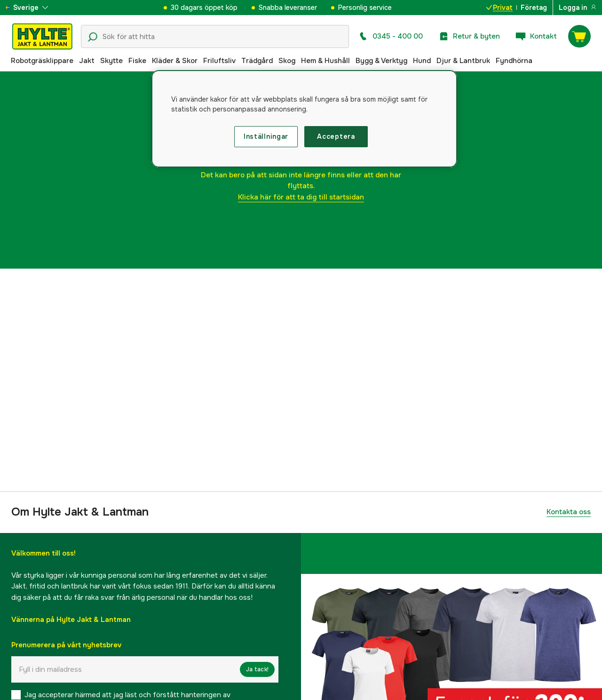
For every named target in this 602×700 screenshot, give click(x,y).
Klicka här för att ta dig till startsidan (301, 197)
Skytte (111, 61)
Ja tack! (257, 669)
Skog (287, 61)
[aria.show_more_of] (35, 8)
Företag (534, 8)
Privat (499, 8)
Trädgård (257, 61)
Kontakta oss (569, 512)
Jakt (87, 61)
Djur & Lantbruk (463, 61)
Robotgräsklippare (42, 61)
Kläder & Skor (175, 61)
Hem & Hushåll (325, 61)
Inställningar (266, 136)
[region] (304, 119)
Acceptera (336, 136)
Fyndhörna (514, 61)
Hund (422, 61)
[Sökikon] (93, 37)
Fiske (137, 61)
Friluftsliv (219, 61)
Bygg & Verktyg (381, 61)
